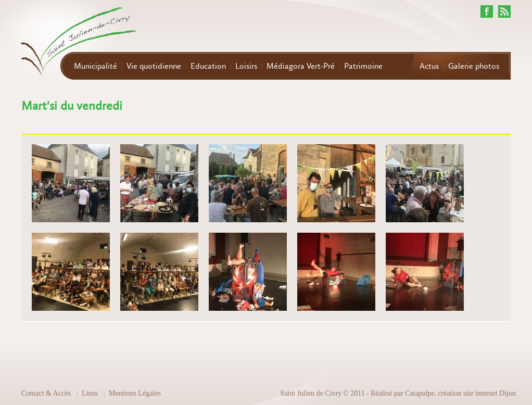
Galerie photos (474, 66)
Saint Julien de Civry (311, 393)
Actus (429, 66)
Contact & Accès (46, 393)
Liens (90, 393)
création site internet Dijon (477, 393)
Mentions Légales (135, 393)
